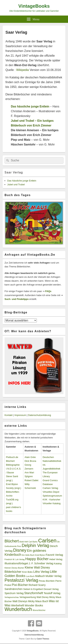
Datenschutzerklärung (40, 415)
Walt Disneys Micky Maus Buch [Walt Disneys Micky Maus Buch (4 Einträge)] (30, 601)
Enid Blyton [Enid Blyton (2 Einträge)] (40, 555)
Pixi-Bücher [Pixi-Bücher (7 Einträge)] (20, 585)
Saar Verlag (14, 172)
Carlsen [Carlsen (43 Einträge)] (47, 540)
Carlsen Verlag (50, 488)
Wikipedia (23, 70)
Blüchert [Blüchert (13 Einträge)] (12, 541)
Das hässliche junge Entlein (22, 181)
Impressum (20, 415)
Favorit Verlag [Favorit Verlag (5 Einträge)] (54, 555)
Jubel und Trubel (16, 184)
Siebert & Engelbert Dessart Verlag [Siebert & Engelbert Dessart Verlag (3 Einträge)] (41, 589)
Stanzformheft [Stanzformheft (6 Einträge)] (34, 593)
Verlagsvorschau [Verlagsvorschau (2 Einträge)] (12, 597)
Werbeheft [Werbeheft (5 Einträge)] (17, 605)
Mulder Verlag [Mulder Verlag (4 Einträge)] (53, 576)
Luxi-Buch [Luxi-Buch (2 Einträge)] (30, 576)
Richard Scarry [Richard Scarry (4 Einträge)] (37, 585)
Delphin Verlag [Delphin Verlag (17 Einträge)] (35, 545)
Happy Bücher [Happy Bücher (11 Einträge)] (37, 559)
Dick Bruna (30, 461)
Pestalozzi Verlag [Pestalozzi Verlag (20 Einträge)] (21, 580)
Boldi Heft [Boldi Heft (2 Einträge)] (24, 542)
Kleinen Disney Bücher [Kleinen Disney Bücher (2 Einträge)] (14, 568)
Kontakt (9, 415)
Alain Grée (30, 457)
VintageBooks (34, 6)
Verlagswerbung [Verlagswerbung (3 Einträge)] (28, 597)
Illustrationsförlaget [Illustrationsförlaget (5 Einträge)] (16, 563)
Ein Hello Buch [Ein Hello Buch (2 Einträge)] (28, 555)
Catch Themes (43, 639)
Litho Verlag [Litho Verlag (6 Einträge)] (41, 572)
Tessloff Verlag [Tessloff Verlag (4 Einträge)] (52, 593)
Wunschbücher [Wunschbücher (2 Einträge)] (39, 610)
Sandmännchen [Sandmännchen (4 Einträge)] (14, 589)
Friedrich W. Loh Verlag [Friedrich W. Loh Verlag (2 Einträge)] (15, 559)
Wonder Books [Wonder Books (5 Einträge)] (34, 605)
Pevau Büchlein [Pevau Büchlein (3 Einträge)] (47, 581)
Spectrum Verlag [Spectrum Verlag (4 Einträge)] (14, 593)
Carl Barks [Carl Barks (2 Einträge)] (33, 542)
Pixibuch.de (12, 457)
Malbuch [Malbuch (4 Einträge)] (40, 576)
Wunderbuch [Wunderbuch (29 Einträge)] (18, 609)
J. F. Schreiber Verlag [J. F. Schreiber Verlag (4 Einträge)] (41, 563)
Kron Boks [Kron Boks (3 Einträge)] (27, 572)
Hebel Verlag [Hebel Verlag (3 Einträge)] (56, 559)
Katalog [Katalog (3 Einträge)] (58, 564)
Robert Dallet (32, 480)
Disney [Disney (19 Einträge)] (20, 550)
